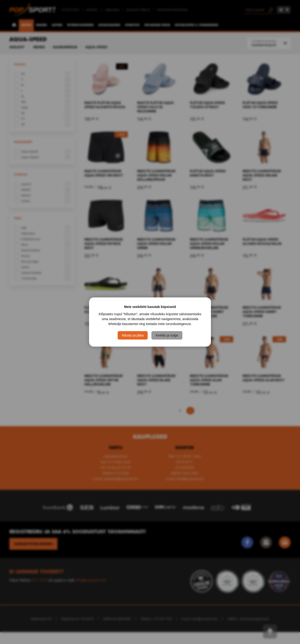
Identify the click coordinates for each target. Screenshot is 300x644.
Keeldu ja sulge (167, 335)
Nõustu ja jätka (133, 335)
